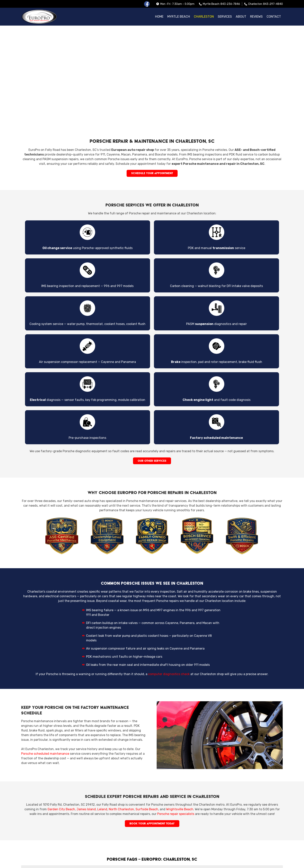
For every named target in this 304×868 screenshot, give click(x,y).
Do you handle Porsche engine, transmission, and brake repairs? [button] (152, 806)
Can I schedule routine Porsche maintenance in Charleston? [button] (152, 819)
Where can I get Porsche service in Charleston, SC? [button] (152, 780)
